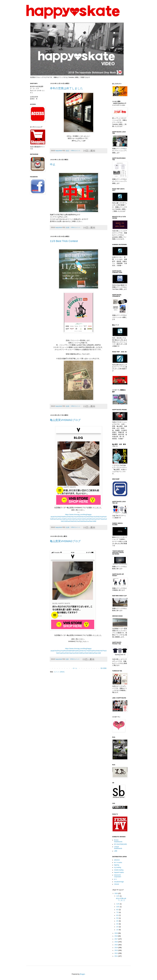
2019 (116, 933)
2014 (116, 948)
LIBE (116, 851)
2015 (116, 945)
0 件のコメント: (76, 151)
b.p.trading (118, 867)
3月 (118, 924)
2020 (116, 893)
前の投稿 (104, 668)
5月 (118, 918)
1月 (118, 930)
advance (117, 860)
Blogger (82, 974)
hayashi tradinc (119, 872)
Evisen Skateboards (118, 841)
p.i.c (115, 879)
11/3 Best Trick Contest (64, 241)
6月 (118, 915)
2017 (116, 939)
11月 (118, 904)
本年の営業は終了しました (66, 88)
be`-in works (118, 863)
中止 (53, 164)
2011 (116, 956)
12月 (118, 896)
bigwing (117, 865)
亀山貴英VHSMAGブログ (65, 420)
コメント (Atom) (59, 672)
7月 (118, 912)
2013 (116, 950)
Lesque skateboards (118, 848)
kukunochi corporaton (118, 876)
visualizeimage (119, 882)
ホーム (75, 668)
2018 (116, 936)
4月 (118, 921)
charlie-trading (119, 870)
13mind (116, 884)
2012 (116, 953)
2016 (116, 942)
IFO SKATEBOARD (120, 844)
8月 (118, 910)
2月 (118, 927)
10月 (118, 907)
